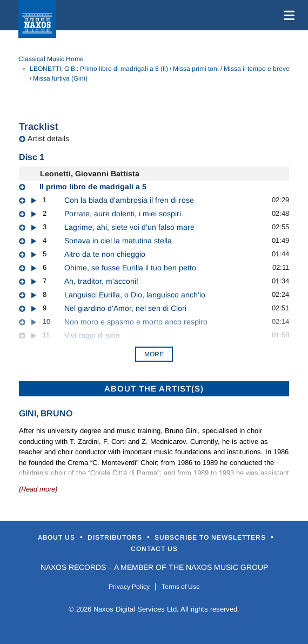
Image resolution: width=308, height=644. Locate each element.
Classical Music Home (51, 59)
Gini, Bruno (46, 413)
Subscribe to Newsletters (211, 537)
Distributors (116, 537)
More (154, 354)
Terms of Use (181, 587)
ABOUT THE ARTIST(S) (154, 389)
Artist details (48, 138)
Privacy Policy (129, 587)
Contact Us (154, 549)
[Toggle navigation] (287, 15)
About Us (58, 537)
